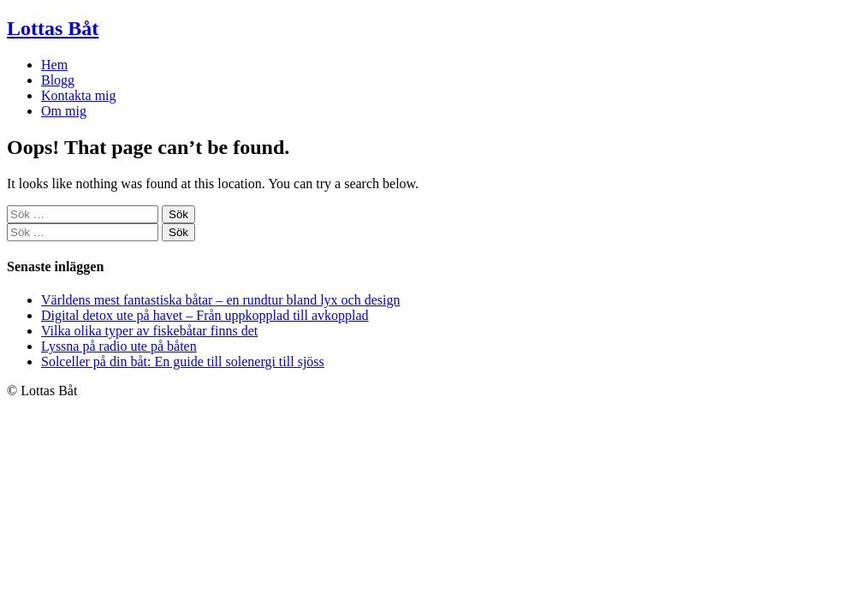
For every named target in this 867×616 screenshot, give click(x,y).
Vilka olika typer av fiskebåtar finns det (149, 331)
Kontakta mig (79, 95)
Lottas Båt (53, 28)
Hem (54, 65)
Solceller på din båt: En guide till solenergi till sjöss (183, 361)
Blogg (58, 80)
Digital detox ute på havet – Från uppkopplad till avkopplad (205, 315)
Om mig (64, 111)
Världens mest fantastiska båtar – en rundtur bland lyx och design (220, 300)
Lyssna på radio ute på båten (119, 346)
